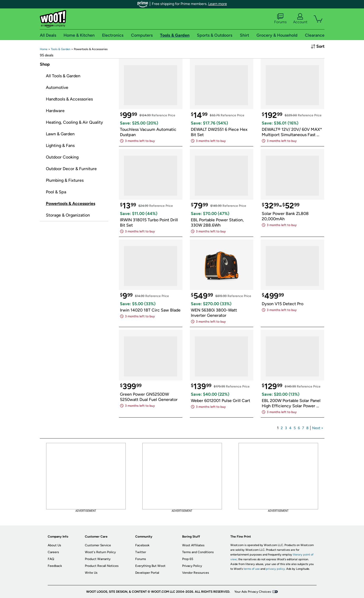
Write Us (91, 573)
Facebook (142, 545)
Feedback (55, 566)
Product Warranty (98, 559)
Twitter (141, 552)
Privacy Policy (192, 566)
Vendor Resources (196, 573)
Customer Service (98, 545)
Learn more (218, 4)
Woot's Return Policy (100, 552)
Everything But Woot (150, 566)
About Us (54, 545)
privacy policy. (276, 569)
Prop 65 (188, 559)
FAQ (51, 559)
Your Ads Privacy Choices (253, 592)
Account (300, 19)
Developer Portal (147, 573)
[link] (44, 49)
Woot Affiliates (193, 545)
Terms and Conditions (198, 552)
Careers (53, 552)
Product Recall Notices (102, 566)
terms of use (252, 569)
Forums (280, 19)
